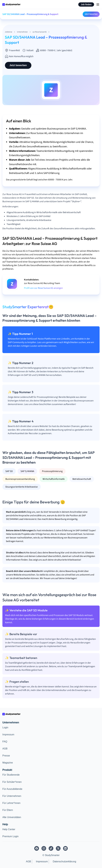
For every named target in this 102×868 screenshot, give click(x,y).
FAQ (5, 742)
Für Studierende (11, 775)
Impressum (8, 735)
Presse (6, 756)
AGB (5, 749)
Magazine (8, 763)
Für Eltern (8, 810)
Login (5, 727)
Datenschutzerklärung (64, 861)
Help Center (9, 829)
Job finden (86, 4)
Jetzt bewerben (91, 14)
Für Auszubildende (12, 789)
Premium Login (10, 836)
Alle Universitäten (12, 817)
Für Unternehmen (12, 796)
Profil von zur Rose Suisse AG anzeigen (43, 288)
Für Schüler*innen (12, 782)
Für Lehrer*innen (11, 803)
